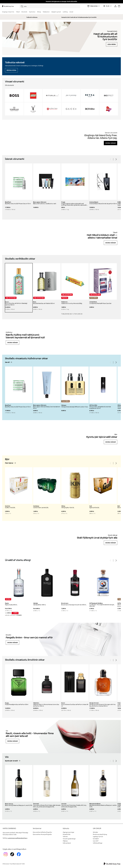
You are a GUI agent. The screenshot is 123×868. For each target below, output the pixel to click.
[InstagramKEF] (6, 856)
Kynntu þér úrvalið (11, 761)
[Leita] (50, 6)
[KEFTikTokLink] (13, 856)
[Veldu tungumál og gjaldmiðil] (107, 6)
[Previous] (111, 159)
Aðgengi (65, 841)
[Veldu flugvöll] (93, 6)
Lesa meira (112, 44)
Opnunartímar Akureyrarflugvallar (42, 834)
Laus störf (96, 841)
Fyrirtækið (96, 839)
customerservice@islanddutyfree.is (18, 838)
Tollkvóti (65, 837)
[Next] (116, 159)
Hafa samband (67, 843)
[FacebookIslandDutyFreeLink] (19, 856)
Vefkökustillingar (98, 843)
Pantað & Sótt (67, 834)
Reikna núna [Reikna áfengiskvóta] (11, 70)
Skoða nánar (111, 143)
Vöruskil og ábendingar (69, 839)
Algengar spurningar (68, 832)
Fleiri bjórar (9, 463)
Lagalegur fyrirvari (98, 837)
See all (7, 362)
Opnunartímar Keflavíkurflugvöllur (42, 832)
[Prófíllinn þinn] (115, 6)
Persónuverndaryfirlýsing (100, 834)
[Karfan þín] (119, 6)
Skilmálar (95, 832)
